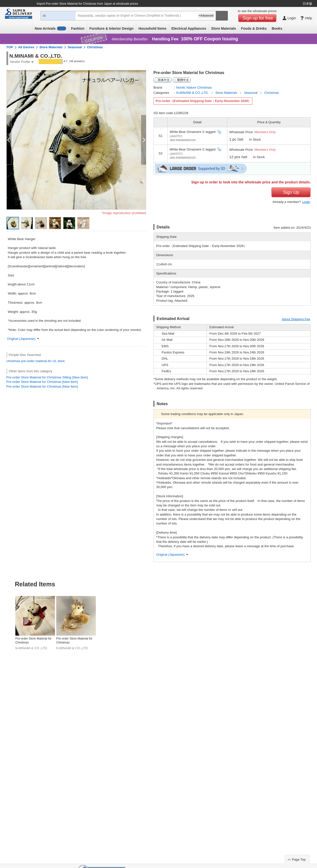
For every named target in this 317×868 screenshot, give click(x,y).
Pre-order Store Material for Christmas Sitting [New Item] (47, 377)
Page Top (299, 859)
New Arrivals (50, 28)
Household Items (152, 28)
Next (309, 611)
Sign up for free (258, 18)
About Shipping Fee (296, 319)
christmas (13, 361)
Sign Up (291, 192)
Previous (8, 611)
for (50, 361)
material (41, 361)
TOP (10, 47)
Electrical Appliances (189, 28)
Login (306, 202)
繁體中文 (183, 80)
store (61, 361)
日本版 (307, 4)
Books (277, 28)
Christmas (95, 47)
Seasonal (75, 47)
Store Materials (224, 28)
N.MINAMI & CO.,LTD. (193, 93)
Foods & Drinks (254, 28)
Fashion (78, 28)
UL (54, 361)
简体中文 (164, 80)
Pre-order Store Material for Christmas (33, 641)
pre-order (28, 361)
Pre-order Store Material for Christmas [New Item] (42, 382)
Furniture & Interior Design (111, 28)
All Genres (26, 47)
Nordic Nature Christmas (194, 87)
